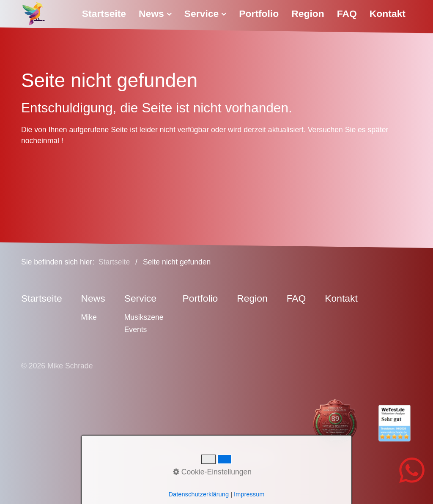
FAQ (347, 14)
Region (308, 14)
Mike (89, 317)
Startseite (104, 14)
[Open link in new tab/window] (328, 423)
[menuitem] (107, 14)
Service (205, 14)
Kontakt (388, 14)
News (155, 14)
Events (136, 330)
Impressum (176, 458)
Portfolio (259, 14)
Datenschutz (221, 458)
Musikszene (144, 317)
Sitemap (262, 458)
